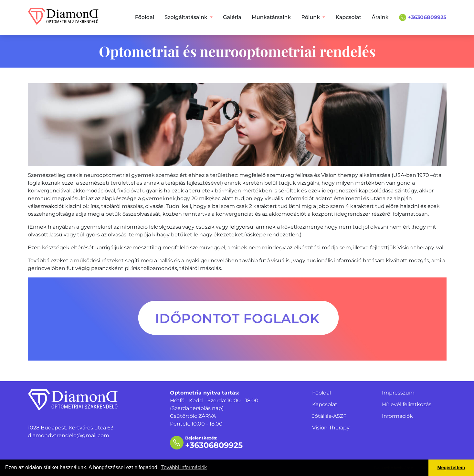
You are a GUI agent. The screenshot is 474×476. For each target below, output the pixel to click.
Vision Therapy (331, 428)
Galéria (232, 17)
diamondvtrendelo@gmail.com (68, 435)
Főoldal (145, 17)
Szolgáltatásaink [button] (187, 17)
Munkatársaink (271, 17)
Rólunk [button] (311, 17)
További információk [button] (184, 467)
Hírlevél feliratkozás (407, 404)
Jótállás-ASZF (329, 416)
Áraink (380, 17)
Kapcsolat (348, 17)
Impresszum (398, 393)
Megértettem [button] (451, 468)
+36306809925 (423, 17)
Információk (397, 416)
